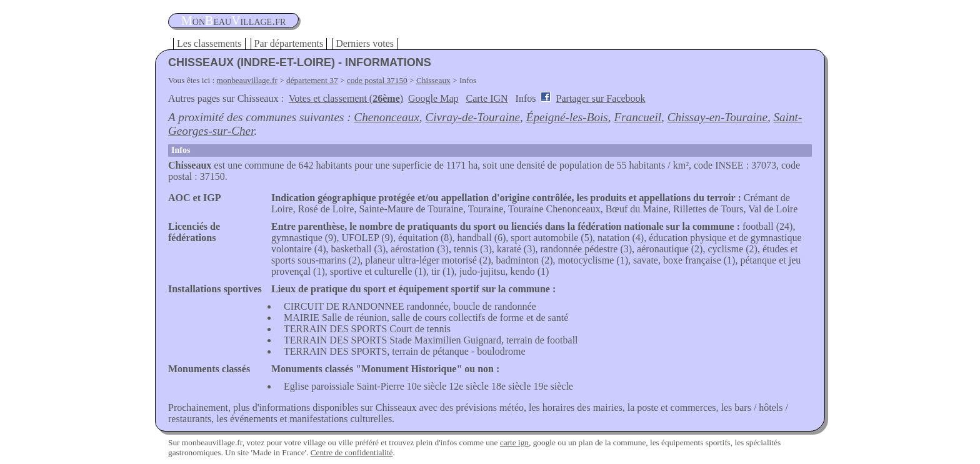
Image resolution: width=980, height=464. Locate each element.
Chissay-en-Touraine (717, 117)
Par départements (289, 43)
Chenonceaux (386, 117)
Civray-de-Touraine (472, 117)
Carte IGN (487, 98)
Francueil (637, 117)
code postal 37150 (377, 80)
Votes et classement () (346, 98)
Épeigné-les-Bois (567, 117)
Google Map (433, 98)
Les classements (209, 43)
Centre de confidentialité (352, 452)
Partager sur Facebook (600, 98)
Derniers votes (365, 43)
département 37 (312, 80)
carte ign (514, 442)
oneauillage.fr (233, 21)
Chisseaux (433, 80)
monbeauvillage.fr (247, 80)
